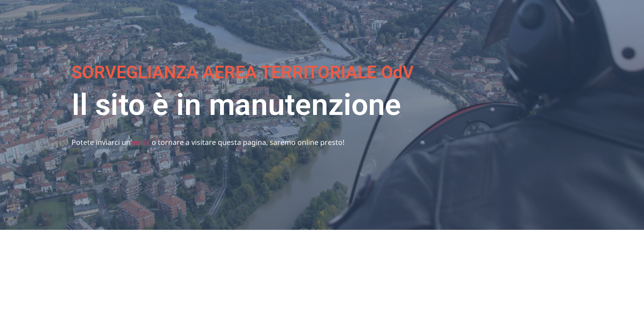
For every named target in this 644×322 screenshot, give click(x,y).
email (141, 142)
